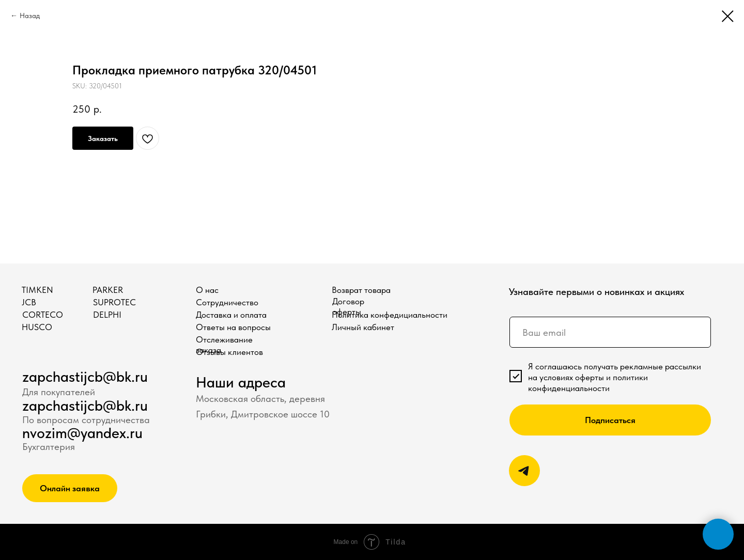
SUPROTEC (114, 302)
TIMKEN (37, 290)
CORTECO (43, 315)
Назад (30, 15)
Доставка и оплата (231, 315)
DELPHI (107, 315)
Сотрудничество (227, 302)
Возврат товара (361, 290)
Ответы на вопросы (233, 327)
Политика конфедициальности (390, 315)
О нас (207, 290)
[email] (610, 332)
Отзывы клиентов (229, 352)
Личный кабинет (363, 327)
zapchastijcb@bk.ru (85, 377)
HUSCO (37, 327)
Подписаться (610, 420)
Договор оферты (348, 306)
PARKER (108, 290)
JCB (29, 302)
